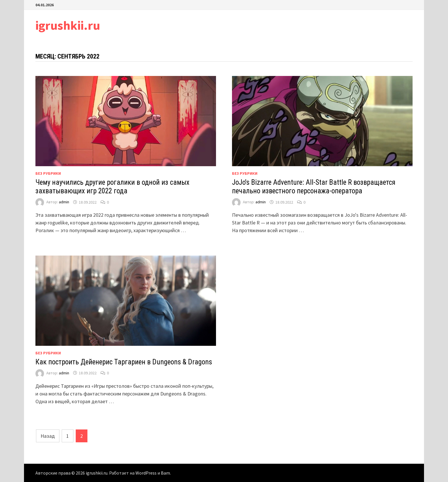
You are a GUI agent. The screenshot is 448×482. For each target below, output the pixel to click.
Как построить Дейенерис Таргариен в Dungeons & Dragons (124, 362)
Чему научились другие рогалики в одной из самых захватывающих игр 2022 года (112, 187)
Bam (165, 473)
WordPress (146, 473)
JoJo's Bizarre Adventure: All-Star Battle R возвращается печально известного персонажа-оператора (314, 187)
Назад (48, 436)
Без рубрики (48, 173)
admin (64, 202)
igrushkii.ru (68, 25)
